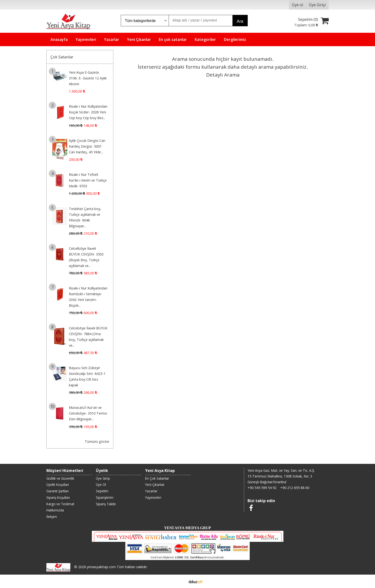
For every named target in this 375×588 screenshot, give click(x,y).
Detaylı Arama (223, 75)
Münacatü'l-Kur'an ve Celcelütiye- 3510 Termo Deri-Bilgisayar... (88, 413)
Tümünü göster (97, 441)
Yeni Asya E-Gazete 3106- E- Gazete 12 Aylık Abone (88, 78)
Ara (240, 21)
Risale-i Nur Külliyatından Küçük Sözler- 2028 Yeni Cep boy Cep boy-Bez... (88, 112)
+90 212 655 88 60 (295, 488)
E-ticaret (180, 581)
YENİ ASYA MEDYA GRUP (187, 528)
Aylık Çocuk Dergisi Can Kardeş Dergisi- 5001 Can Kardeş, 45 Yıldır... (87, 146)
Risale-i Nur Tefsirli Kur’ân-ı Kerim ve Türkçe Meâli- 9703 (88, 180)
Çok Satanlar (62, 57)
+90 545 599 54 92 (262, 488)
